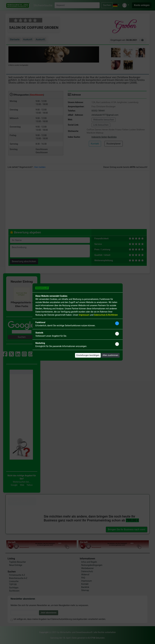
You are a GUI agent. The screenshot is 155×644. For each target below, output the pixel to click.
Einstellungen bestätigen (88, 355)
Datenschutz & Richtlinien (106, 315)
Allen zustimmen (110, 355)
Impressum (84, 315)
